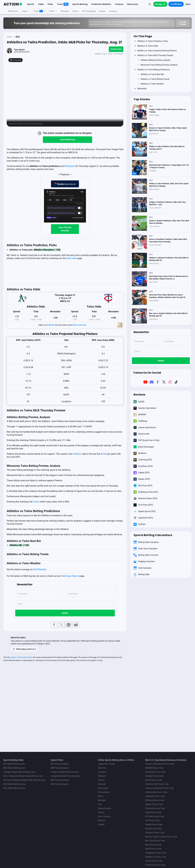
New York (102, 768)
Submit (65, 613)
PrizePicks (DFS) (143, 466)
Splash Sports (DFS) (145, 511)
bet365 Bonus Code (154, 780)
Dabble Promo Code (154, 825)
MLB (18, 37)
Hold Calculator (143, 568)
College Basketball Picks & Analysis (66, 776)
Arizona (101, 780)
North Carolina (104, 816)
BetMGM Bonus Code (154, 768)
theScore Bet (142, 434)
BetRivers (140, 453)
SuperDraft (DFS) (143, 518)
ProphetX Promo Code (155, 833)
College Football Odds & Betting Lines (19, 772)
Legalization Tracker (106, 764)
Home (9, 37)
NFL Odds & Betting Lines (14, 764)
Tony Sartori (19, 50)
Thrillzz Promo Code (154, 861)
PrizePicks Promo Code (155, 865)
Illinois (101, 796)
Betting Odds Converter (146, 555)
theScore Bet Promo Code (156, 792)
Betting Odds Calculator (146, 542)
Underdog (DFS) (143, 460)
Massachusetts (104, 808)
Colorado (102, 784)
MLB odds (71, 258)
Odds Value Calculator (146, 549)
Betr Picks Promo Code (155, 841)
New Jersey (103, 788)
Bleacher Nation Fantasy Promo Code (161, 837)
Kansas (101, 812)
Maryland (102, 776)
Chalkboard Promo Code (156, 853)
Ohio (100, 804)
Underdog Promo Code (155, 796)
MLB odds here (80, 325)
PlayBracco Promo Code (156, 857)
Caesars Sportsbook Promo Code (160, 788)
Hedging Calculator (144, 562)
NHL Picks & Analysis (60, 784)
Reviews (139, 395)
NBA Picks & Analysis (60, 768)
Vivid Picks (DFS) (143, 505)
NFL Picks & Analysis (60, 764)
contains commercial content (21, 657)
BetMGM (50, 325)
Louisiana (102, 772)
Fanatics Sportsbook (145, 408)
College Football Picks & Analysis (65, 772)
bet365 (139, 402)
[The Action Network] (13, 4)
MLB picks (70, 166)
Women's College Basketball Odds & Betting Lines (24, 780)
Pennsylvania (104, 792)
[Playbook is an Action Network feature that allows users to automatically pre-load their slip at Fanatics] (71, 175)
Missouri (102, 820)
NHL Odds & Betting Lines (14, 788)
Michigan (102, 800)
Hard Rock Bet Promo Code (157, 784)
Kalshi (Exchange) (144, 447)
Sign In (188, 4)
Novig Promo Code (153, 829)
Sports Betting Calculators (153, 535)
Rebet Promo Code (153, 849)
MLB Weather (40, 569)
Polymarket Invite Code (155, 808)
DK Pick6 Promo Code (155, 816)
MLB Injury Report (70, 576)
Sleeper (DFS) (142, 479)
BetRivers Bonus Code (155, 800)
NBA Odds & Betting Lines (14, 768)
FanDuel (139, 524)
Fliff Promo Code (153, 820)
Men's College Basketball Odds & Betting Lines (23, 776)
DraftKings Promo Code (155, 772)
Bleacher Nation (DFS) (146, 498)
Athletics (77, 454)
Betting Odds (142, 574)
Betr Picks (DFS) (143, 486)
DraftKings (141, 421)
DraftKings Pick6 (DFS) (146, 492)
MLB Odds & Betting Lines (14, 784)
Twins (36, 502)
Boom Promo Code (153, 845)
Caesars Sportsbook (145, 427)
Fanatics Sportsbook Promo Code (160, 764)
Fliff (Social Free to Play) (147, 440)
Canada (101, 825)
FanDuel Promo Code (154, 776)
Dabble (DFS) (142, 473)
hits (105, 454)
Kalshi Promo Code (153, 812)
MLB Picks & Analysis (60, 780)
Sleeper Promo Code (154, 804)
